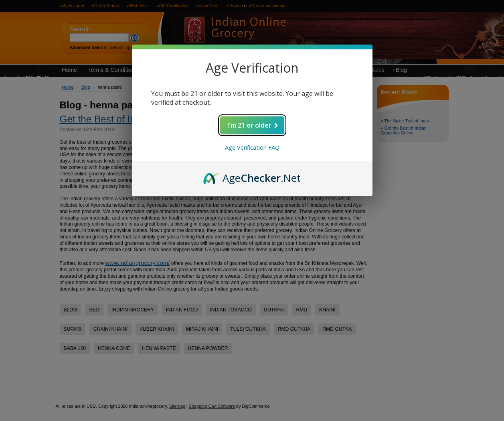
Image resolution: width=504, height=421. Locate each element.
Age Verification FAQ (252, 147)
